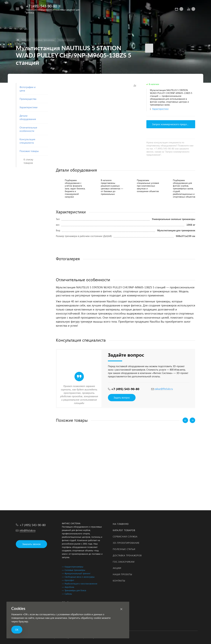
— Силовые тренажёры (74, 570)
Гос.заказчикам (124, 562)
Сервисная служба (125, 537)
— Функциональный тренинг (76, 573)
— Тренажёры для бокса (74, 590)
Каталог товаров (124, 530)
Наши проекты (122, 574)
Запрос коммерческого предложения (174, 124)
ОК (17, 630)
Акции (117, 568)
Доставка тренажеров (127, 555)
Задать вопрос (122, 398)
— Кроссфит (68, 580)
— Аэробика (68, 587)
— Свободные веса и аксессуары (78, 577)
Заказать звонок (31, 544)
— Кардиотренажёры (73, 567)
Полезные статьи (124, 549)
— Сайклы (67, 594)
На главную (121, 524)
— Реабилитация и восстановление (80, 584)
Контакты (119, 581)
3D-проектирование (126, 543)
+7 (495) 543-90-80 (41, 6)
